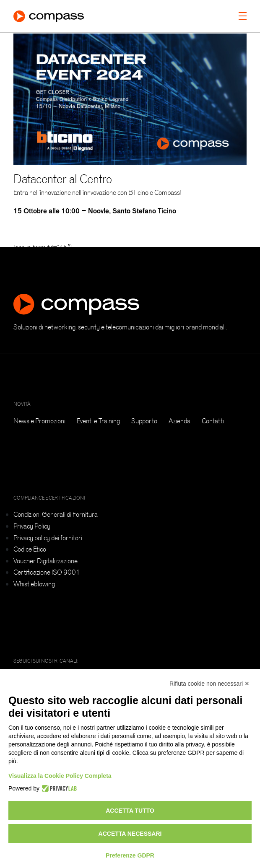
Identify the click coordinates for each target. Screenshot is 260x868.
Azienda (179, 421)
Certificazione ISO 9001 (47, 572)
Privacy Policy (32, 526)
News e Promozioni (39, 421)
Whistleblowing (34, 584)
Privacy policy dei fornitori (48, 538)
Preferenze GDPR (130, 855)
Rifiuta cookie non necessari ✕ (209, 684)
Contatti (213, 421)
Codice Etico (30, 549)
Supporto (144, 421)
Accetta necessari (130, 834)
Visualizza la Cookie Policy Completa (60, 776)
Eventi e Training (98, 421)
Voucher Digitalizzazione (45, 561)
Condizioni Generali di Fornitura (56, 514)
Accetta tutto (130, 811)
